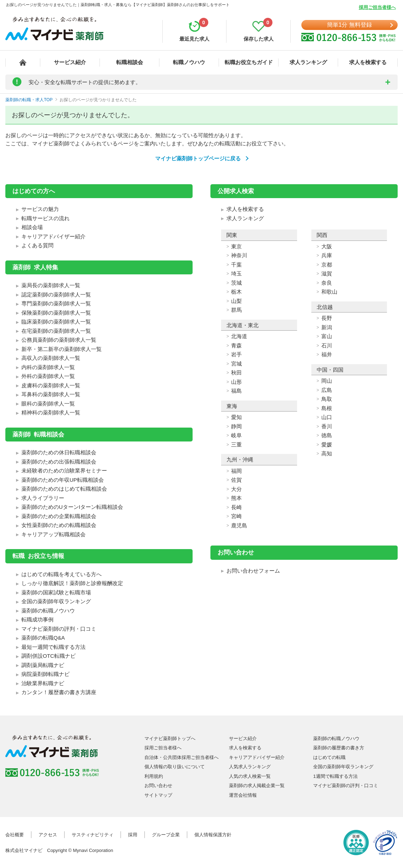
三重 (236, 445)
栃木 (236, 292)
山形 (236, 382)
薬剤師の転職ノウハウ (48, 611)
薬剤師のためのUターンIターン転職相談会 (72, 507)
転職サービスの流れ (45, 218)
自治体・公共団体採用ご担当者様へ (182, 757)
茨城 (236, 283)
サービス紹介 (70, 62)
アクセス (48, 835)
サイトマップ (158, 795)
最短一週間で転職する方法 (53, 647)
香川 (327, 426)
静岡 (236, 426)
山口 (327, 417)
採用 (133, 835)
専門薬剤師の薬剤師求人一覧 (56, 303)
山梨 (236, 301)
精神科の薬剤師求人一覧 (51, 412)
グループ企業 (166, 835)
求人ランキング (308, 62)
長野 (327, 318)
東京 (236, 246)
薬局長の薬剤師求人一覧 (51, 285)
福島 (236, 391)
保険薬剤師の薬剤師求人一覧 (56, 313)
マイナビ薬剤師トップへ (170, 738)
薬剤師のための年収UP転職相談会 (63, 480)
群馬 (236, 310)
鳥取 (327, 399)
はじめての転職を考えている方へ (62, 574)
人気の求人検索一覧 (250, 776)
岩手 (236, 354)
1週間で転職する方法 (335, 776)
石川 (327, 345)
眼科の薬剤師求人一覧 (48, 404)
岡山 (327, 381)
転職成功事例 (37, 619)
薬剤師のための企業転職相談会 (59, 516)
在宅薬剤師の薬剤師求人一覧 (56, 331)
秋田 (236, 373)
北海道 (239, 336)
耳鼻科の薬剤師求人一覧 (51, 394)
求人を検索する (368, 62)
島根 (327, 408)
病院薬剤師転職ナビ (45, 674)
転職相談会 (130, 62)
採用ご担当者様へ (377, 7)
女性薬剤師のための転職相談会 (59, 525)
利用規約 (154, 776)
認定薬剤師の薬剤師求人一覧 (56, 294)
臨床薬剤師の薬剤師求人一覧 (56, 322)
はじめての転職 (329, 757)
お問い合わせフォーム (253, 571)
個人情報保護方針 (213, 835)
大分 (236, 489)
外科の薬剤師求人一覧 (48, 376)
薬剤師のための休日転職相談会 (59, 452)
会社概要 (15, 835)
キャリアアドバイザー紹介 (53, 236)
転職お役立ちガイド (249, 62)
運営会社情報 (243, 795)
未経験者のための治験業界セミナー (64, 471)
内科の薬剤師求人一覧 (48, 367)
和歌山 (329, 292)
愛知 (236, 417)
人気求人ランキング (250, 767)
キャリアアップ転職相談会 (53, 534)
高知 (327, 453)
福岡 (236, 471)
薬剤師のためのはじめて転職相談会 (64, 489)
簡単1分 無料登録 (349, 25)
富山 (327, 336)
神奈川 (239, 255)
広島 (327, 390)
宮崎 (236, 516)
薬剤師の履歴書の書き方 (339, 748)
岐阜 (236, 435)
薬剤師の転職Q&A (43, 638)
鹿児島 (239, 525)
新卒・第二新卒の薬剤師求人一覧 (62, 349)
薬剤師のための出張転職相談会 (59, 462)
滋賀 (327, 273)
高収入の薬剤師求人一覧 (51, 358)
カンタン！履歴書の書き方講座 (59, 692)
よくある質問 (37, 245)
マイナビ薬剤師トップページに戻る (198, 158)
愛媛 (327, 445)
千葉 (236, 265)
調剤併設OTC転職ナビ (49, 656)
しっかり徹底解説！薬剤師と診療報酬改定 (72, 583)
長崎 (236, 507)
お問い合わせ (158, 786)
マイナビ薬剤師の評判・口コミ (59, 629)
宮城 (236, 364)
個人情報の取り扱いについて (175, 767)
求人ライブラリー (43, 498)
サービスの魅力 (40, 209)
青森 (236, 345)
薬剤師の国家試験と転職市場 (56, 592)
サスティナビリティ (93, 835)
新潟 (327, 327)
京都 (327, 265)
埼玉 (236, 273)
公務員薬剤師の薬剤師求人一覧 (59, 340)
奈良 (327, 283)
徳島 (327, 435)
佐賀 (236, 480)
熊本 (236, 498)
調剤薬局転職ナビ (43, 665)
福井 (327, 354)
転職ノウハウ (189, 62)
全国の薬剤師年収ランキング (56, 601)
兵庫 (327, 255)
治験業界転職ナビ (43, 683)
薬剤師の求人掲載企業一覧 (257, 786)
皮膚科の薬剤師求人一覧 (51, 385)
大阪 (327, 246)
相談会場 (32, 227)
